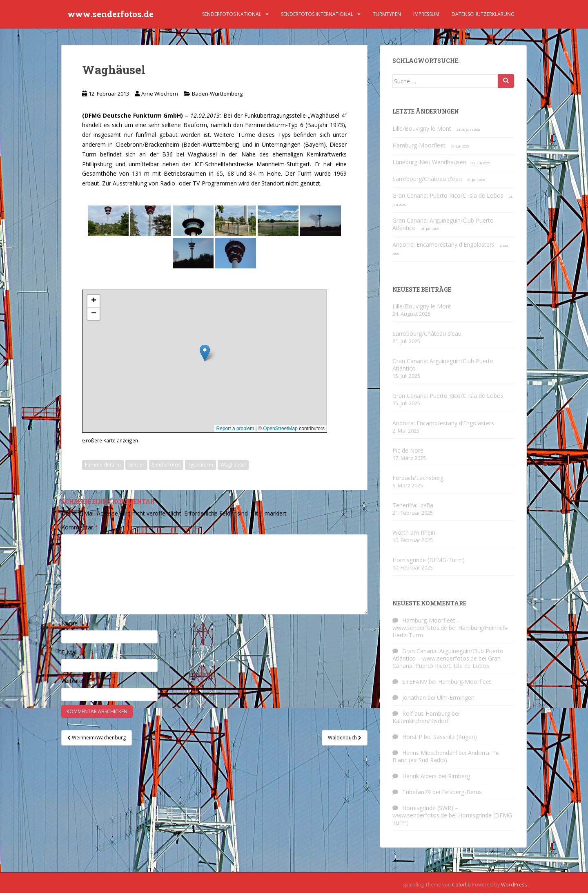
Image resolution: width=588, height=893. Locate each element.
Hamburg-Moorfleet (419, 145)
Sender (136, 465)
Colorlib (461, 885)
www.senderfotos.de (110, 14)
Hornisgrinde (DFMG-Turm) (429, 560)
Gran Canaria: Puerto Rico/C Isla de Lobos (448, 195)
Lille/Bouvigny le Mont (422, 128)
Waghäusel (233, 465)
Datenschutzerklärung (483, 14)
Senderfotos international (317, 14)
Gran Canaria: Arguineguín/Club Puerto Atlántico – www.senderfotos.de (448, 655)
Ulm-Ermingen (456, 698)
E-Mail (72, 652)
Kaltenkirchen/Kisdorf (421, 721)
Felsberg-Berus (462, 792)
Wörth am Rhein (414, 532)
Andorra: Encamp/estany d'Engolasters (443, 244)
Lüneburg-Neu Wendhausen (429, 162)
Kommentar (80, 527)
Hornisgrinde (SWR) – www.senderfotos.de (425, 812)
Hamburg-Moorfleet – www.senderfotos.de (426, 624)
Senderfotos (166, 465)
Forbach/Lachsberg (418, 478)
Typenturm (200, 465)
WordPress (514, 885)
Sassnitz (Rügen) (455, 737)
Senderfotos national (232, 14)
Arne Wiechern (160, 94)
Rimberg (459, 776)
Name (72, 623)
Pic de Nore (408, 450)
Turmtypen (387, 14)
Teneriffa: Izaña (413, 505)
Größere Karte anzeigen (110, 440)
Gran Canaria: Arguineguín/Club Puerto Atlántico (443, 224)
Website (72, 681)
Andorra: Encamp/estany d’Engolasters (443, 423)
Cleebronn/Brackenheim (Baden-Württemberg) (178, 144)
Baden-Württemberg (217, 94)
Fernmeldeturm (103, 465)
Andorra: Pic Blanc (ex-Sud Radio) (446, 756)
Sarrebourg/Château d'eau (427, 179)
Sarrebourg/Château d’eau (427, 334)
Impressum (426, 14)
